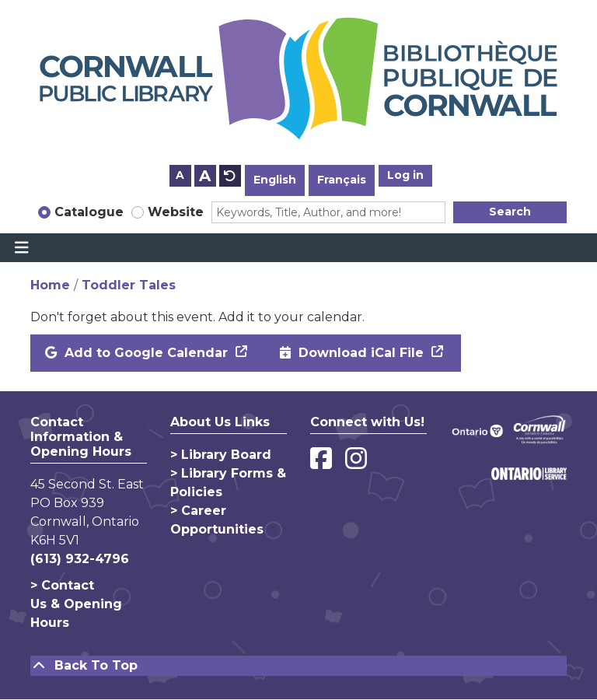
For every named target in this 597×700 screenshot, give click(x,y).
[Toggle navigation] (21, 248)
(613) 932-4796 (80, 559)
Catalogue (89, 212)
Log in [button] (405, 175)
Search (510, 212)
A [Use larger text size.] (205, 176)
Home (50, 285)
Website (176, 212)
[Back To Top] (298, 666)
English (275, 180)
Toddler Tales (129, 285)
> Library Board (221, 455)
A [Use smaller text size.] (180, 175)
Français (342, 180)
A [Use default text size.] (230, 176)
